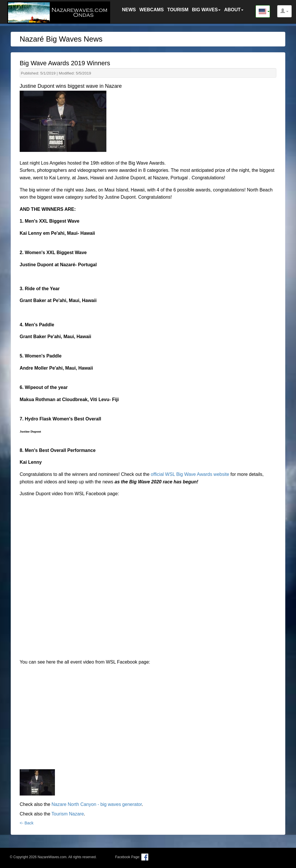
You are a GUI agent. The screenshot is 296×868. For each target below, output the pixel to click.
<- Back (27, 823)
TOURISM (178, 10)
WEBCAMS (151, 10)
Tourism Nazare (68, 814)
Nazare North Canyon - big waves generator (97, 804)
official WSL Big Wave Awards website (190, 474)
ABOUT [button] (234, 10)
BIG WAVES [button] (206, 10)
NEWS (129, 10)
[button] (284, 11)
